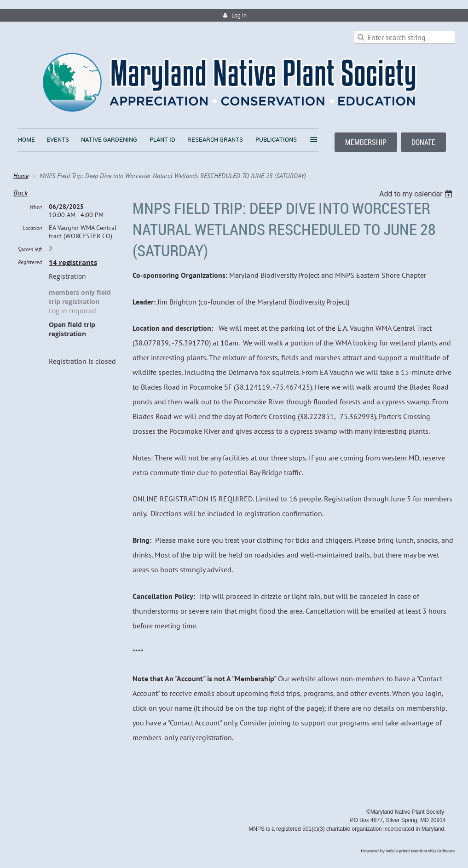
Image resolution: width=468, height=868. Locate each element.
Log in (239, 15)
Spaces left (30, 249)
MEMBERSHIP (366, 142)
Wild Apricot (398, 851)
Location (32, 228)
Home (21, 176)
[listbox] (417, 194)
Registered (30, 262)
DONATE (423, 142)
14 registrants (73, 262)
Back (20, 193)
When (36, 207)
